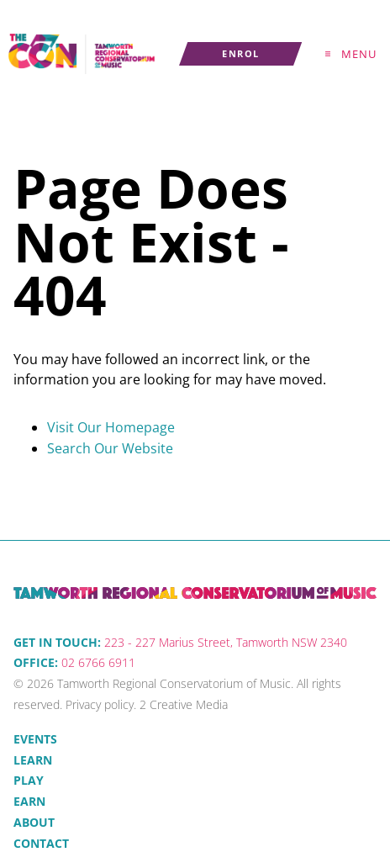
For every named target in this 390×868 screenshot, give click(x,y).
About (34, 822)
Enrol (199, 52)
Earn (29, 801)
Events (35, 739)
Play (29, 780)
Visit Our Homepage (111, 427)
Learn (33, 760)
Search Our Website (110, 448)
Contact (41, 843)
